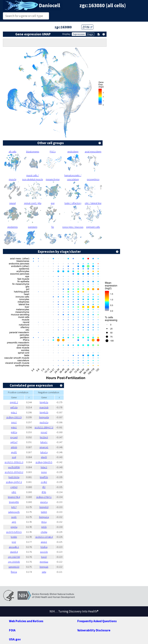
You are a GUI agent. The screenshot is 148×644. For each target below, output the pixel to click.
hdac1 (44, 467)
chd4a (44, 532)
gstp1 (14, 427)
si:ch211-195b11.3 (14, 462)
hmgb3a (44, 402)
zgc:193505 (14, 562)
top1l (44, 557)
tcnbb (14, 537)
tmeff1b (44, 477)
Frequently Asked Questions (97, 621)
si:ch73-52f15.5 (14, 532)
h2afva (44, 547)
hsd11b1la (14, 477)
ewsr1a (44, 502)
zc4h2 (44, 482)
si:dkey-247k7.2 (14, 482)
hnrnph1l (44, 507)
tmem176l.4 (14, 497)
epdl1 (14, 452)
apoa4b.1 (14, 547)
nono (44, 472)
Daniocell (49, 5)
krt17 (14, 507)
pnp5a (14, 527)
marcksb (44, 407)
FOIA (12, 630)
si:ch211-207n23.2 (14, 472)
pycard (14, 437)
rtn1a (44, 522)
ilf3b (44, 492)
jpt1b (44, 527)
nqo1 (14, 422)
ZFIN (87, 27)
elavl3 (44, 457)
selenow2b (14, 512)
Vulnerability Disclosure (94, 630)
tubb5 (44, 512)
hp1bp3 (44, 437)
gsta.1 (14, 412)
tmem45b (14, 502)
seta (44, 572)
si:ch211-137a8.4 (44, 537)
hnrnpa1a (44, 517)
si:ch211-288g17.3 (44, 427)
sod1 (14, 517)
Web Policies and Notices (26, 621)
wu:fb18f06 (14, 467)
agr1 (14, 522)
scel (14, 457)
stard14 (14, 552)
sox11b (44, 552)
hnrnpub (44, 567)
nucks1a (44, 422)
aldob (14, 447)
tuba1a (44, 452)
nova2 (44, 432)
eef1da (14, 407)
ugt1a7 (14, 442)
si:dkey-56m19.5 (44, 462)
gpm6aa (44, 562)
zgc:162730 (14, 557)
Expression (79, 34)
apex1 (44, 542)
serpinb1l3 (14, 567)
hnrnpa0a (44, 417)
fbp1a (14, 572)
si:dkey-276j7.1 (44, 497)
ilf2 (44, 487)
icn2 (14, 542)
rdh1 (14, 492)
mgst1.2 (14, 402)
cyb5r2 (14, 487)
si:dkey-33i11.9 (14, 417)
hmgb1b (44, 412)
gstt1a (14, 432)
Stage (90, 34)
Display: (67, 34)
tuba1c (44, 442)
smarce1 (44, 447)
